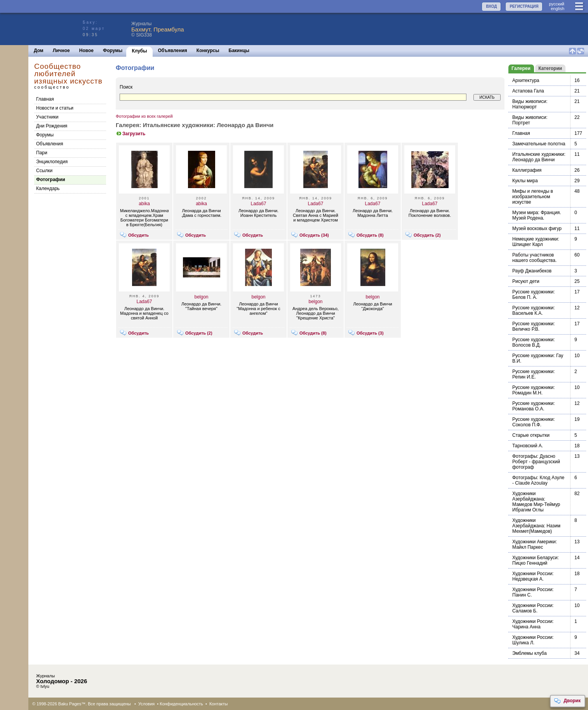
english (558, 9)
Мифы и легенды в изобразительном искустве (533, 197)
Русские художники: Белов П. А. (534, 295)
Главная (45, 99)
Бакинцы (239, 51)
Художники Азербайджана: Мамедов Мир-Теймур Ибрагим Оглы (536, 502)
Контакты (219, 704)
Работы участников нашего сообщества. (534, 258)
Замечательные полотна (539, 144)
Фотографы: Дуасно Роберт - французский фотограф (536, 462)
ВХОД (491, 6)
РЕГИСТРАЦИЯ (524, 6)
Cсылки (44, 171)
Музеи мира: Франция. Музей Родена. (537, 215)
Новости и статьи (55, 108)
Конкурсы (208, 51)
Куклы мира (525, 181)
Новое (86, 51)
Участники (47, 117)
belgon (201, 297)
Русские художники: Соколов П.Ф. (534, 422)
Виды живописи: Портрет (530, 120)
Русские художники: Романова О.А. (534, 406)
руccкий (557, 4)
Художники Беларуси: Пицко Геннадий (536, 560)
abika (144, 204)
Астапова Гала (528, 91)
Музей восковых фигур (537, 229)
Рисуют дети (526, 281)
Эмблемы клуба (530, 653)
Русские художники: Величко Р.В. (534, 326)
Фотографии (51, 180)
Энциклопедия (52, 162)
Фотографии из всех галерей (144, 116)
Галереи (521, 68)
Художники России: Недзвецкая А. (533, 576)
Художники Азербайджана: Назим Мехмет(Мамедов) (536, 526)
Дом (39, 51)
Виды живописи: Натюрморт (530, 104)
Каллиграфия (527, 170)
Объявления (173, 51)
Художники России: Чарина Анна (533, 624)
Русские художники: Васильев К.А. (534, 311)
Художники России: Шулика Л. (533, 640)
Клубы (139, 51)
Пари (42, 153)
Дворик (567, 701)
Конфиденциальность (181, 704)
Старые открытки (531, 435)
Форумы (113, 51)
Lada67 (258, 204)
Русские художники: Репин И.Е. (534, 374)
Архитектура (526, 80)
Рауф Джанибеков (532, 271)
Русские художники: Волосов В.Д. (534, 342)
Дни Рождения (52, 126)
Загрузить (130, 134)
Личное (61, 51)
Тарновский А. (528, 446)
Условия (146, 704)
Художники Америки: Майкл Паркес (535, 544)
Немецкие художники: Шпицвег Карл (536, 242)
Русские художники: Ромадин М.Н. (534, 390)
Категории (550, 68)
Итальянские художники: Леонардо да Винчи (539, 157)
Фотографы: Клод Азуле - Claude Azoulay (538, 480)
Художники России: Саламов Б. (533, 608)
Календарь (48, 188)
